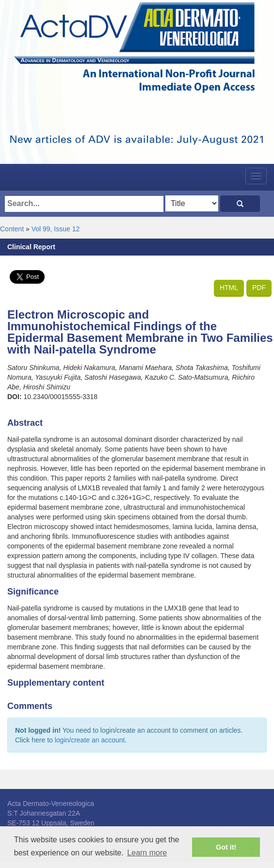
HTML (229, 288)
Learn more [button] (147, 853)
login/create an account (90, 740)
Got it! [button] (226, 847)
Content (12, 229)
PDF (259, 288)
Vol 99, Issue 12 (56, 229)
